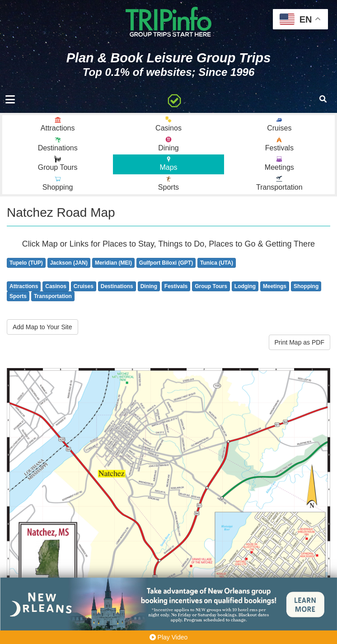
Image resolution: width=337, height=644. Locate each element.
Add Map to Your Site (42, 327)
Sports (18, 296)
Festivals (176, 286)
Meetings (275, 286)
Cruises (84, 286)
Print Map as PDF (300, 342)
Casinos (56, 286)
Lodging (245, 286)
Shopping (306, 286)
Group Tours (211, 286)
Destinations (117, 286)
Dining (149, 286)
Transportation (53, 296)
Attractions (24, 286)
